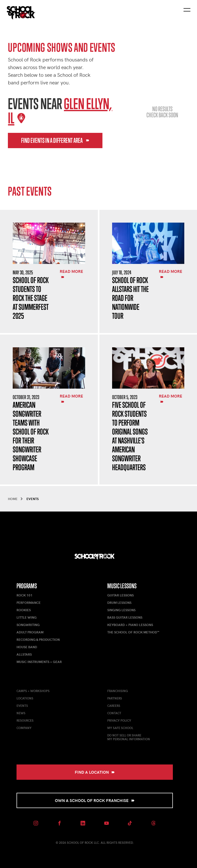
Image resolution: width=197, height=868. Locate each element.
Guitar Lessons (120, 595)
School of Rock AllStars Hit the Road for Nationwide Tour (130, 298)
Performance (29, 603)
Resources (25, 720)
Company (24, 728)
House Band (27, 647)
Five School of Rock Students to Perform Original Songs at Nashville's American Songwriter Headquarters (130, 436)
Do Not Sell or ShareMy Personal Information (129, 737)
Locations (25, 698)
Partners (115, 698)
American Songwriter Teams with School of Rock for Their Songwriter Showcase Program (31, 436)
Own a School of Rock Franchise (95, 800)
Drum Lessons (119, 603)
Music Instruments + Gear (39, 662)
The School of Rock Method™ (133, 632)
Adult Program (30, 632)
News (21, 713)
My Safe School (120, 728)
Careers (114, 706)
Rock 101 (25, 595)
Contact (114, 713)
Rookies (24, 610)
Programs (27, 586)
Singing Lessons (121, 610)
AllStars (24, 654)
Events (22, 706)
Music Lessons (122, 586)
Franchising (118, 691)
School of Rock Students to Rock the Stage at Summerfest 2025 (31, 298)
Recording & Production (38, 640)
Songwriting (28, 625)
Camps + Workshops (33, 691)
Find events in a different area (55, 140)
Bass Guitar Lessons (125, 617)
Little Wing (27, 617)
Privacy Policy (119, 720)
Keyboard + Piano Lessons (130, 625)
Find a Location (95, 772)
